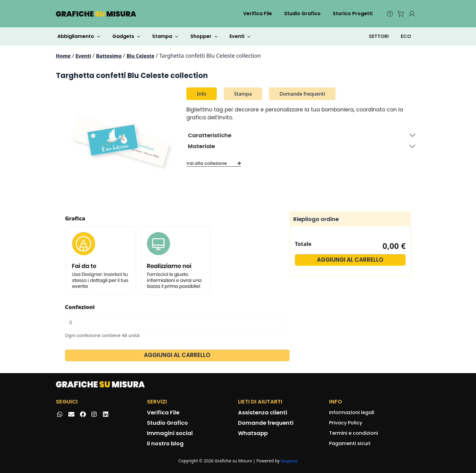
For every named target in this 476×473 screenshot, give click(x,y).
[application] (96, 36)
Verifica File (264, 14)
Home (64, 56)
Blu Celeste (148, 56)
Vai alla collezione (214, 163)
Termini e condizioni (354, 433)
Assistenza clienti (263, 412)
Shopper (195, 36)
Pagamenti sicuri (350, 443)
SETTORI (379, 36)
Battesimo (114, 56)
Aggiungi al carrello (177, 356)
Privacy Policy (346, 423)
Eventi (229, 36)
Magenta (289, 461)
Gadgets (123, 36)
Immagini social (170, 433)
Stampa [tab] (243, 94)
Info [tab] (201, 94)
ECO (406, 36)
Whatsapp (253, 433)
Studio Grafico (306, 14)
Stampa (159, 36)
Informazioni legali (352, 412)
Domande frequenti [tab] (302, 94)
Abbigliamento (78, 36)
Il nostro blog (165, 443)
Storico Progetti (354, 14)
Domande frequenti (266, 423)
